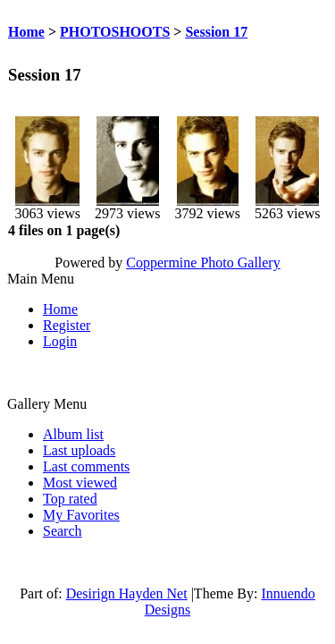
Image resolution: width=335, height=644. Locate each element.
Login (60, 341)
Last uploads (79, 450)
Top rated (70, 499)
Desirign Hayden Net (127, 593)
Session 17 (216, 32)
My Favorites (81, 515)
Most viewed (80, 483)
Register (67, 325)
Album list (73, 434)
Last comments (86, 466)
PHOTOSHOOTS (115, 32)
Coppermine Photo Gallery (203, 263)
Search (63, 531)
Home (26, 32)
